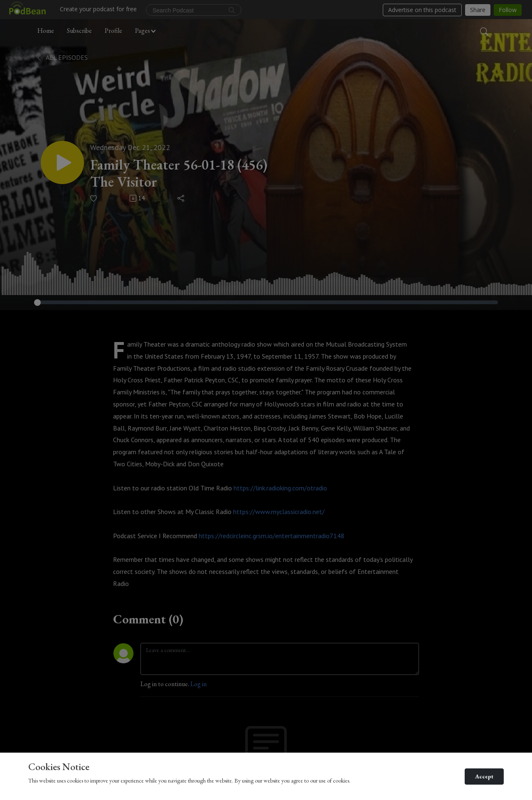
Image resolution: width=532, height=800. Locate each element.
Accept (484, 776)
